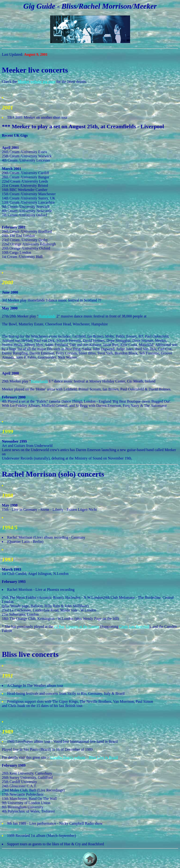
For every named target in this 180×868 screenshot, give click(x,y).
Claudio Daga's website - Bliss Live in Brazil (84, 757)
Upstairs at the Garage (83, 627)
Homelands (47, 316)
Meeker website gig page (37, 82)
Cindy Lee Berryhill (134, 627)
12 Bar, (60, 627)
